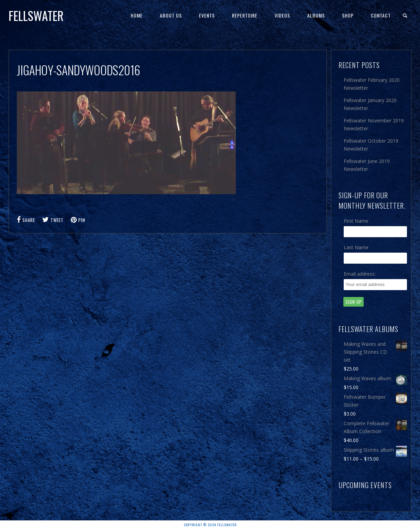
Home (137, 15)
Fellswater (36, 15)
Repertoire (245, 15)
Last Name (356, 247)
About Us (171, 15)
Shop (348, 15)
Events (207, 15)
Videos (282, 15)
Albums (316, 15)
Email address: (360, 274)
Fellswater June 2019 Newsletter (367, 165)
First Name (356, 221)
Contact (381, 15)
